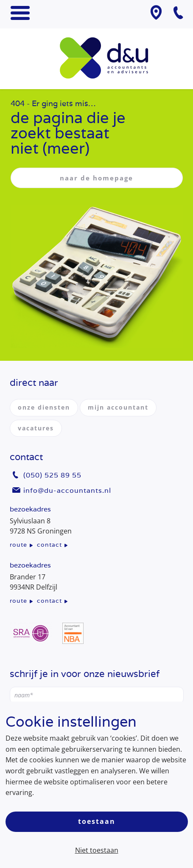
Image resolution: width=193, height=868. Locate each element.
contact (49, 545)
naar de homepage (96, 178)
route (18, 545)
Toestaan (97, 821)
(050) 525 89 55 (52, 475)
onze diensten (44, 407)
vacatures (36, 428)
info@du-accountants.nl (67, 490)
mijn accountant (118, 407)
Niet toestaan (97, 850)
